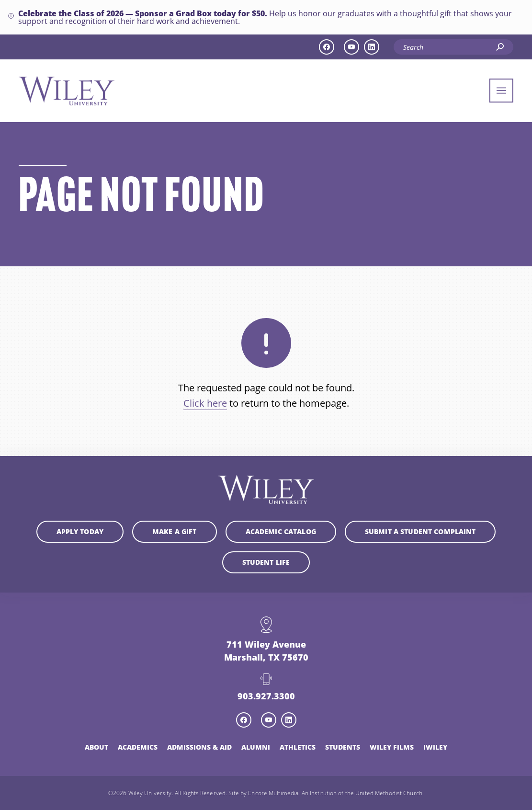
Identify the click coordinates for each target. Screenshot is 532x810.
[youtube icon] (351, 47)
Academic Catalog (281, 531)
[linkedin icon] (372, 47)
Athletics (298, 747)
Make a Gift (175, 531)
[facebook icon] (327, 47)
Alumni (256, 747)
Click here (205, 403)
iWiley (435, 747)
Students (343, 747)
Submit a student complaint (420, 531)
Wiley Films (392, 747)
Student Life (266, 562)
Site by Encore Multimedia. (264, 793)
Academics (138, 747)
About (96, 747)
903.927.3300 (266, 696)
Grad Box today (206, 13)
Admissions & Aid (199, 747)
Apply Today (80, 531)
